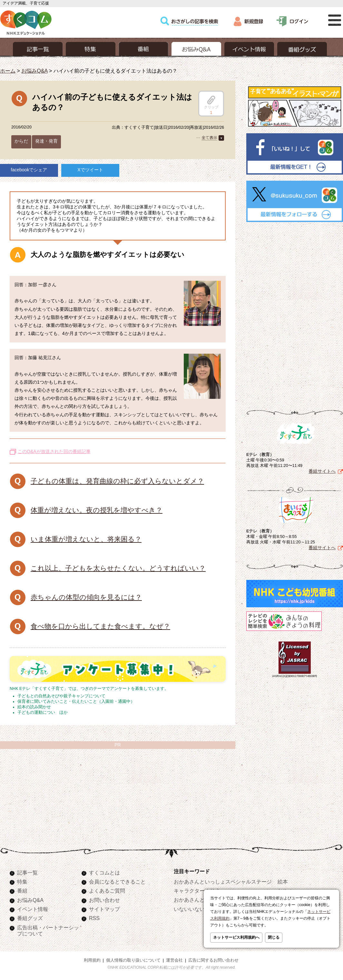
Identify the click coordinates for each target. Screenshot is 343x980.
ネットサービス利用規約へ (236, 937)
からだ (21, 141)
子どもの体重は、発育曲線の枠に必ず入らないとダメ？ (117, 481)
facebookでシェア (29, 170)
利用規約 (92, 960)
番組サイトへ (322, 471)
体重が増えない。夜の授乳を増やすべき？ (97, 510)
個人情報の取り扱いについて (133, 960)
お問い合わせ (104, 900)
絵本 (283, 882)
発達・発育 (46, 141)
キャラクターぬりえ (197, 891)
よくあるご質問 (107, 891)
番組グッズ (30, 918)
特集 (22, 882)
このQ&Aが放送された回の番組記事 (54, 451)
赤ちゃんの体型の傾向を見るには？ (86, 597)
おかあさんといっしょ (200, 900)
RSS (94, 918)
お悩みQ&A (34, 71)
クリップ (211, 102)
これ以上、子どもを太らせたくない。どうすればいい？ (118, 568)
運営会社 (174, 960)
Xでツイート (90, 170)
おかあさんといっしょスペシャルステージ (223, 882)
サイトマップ (104, 909)
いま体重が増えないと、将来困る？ (86, 539)
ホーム (8, 71)
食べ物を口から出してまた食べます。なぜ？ (100, 626)
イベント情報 (33, 909)
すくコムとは (104, 873)
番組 (22, 891)
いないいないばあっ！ (200, 909)
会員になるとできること (117, 882)
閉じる (274, 937)
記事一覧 (27, 873)
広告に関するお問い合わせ (213, 960)
